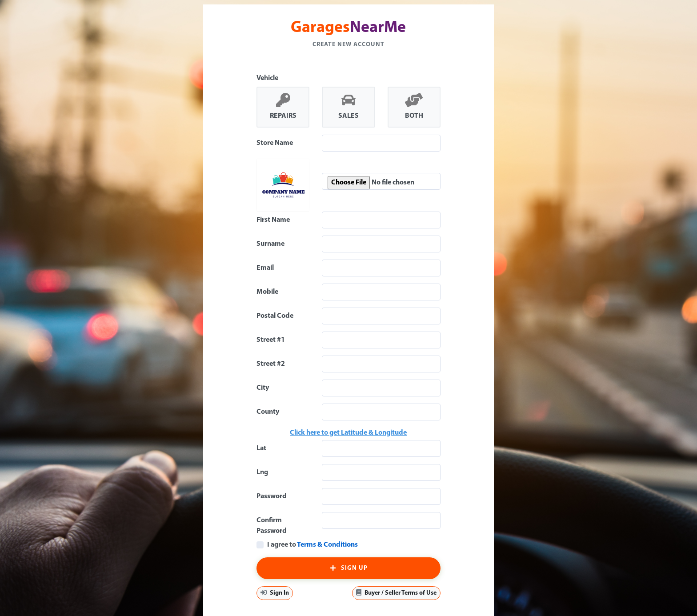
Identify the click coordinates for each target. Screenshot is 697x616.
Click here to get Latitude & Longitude (348, 433)
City (263, 388)
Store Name (275, 143)
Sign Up (348, 568)
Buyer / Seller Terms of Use (396, 593)
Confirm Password (272, 526)
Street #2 (271, 364)
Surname (270, 244)
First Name (273, 220)
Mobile (267, 292)
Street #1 (271, 340)
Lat (261, 448)
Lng (262, 472)
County (268, 412)
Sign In (275, 593)
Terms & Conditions (327, 545)
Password (272, 496)
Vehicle (267, 78)
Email (265, 268)
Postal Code (275, 316)
